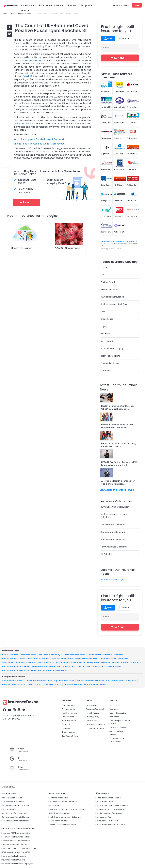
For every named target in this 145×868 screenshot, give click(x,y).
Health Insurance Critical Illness (17, 659)
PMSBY (39, 684)
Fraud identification (118, 713)
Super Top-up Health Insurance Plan (19, 662)
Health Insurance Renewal (73, 662)
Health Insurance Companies (114, 659)
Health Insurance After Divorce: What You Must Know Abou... (117, 407)
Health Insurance (22, 248)
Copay (104, 326)
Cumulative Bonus (110, 363)
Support (87, 5)
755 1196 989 (14, 719)
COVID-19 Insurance (67, 248)
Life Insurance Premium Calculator (110, 825)
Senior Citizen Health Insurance (127, 662)
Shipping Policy (92, 717)
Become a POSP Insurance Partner (16, 833)
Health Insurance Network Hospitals (19, 670)
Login (137, 5)
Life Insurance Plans (104, 817)
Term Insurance (69, 721)
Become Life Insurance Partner (14, 845)
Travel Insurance (69, 732)
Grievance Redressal (95, 709)
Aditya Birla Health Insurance (90, 680)
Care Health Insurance (35, 680)
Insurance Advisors (51, 5)
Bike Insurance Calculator (113, 532)
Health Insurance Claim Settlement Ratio (53, 659)
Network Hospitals (109, 289)
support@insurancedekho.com (25, 715)
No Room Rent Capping (112, 348)
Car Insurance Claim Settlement (15, 817)
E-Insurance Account (95, 728)
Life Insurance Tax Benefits (107, 821)
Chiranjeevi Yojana (53, 684)
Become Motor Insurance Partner (15, 837)
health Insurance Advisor (87, 659)
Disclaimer (114, 717)
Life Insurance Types (104, 802)
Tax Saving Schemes (71, 736)
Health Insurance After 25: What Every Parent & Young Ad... (118, 426)
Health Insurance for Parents (16, 666)
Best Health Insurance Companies (63, 802)
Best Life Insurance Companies (109, 813)
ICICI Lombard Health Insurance (121, 680)
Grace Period (107, 319)
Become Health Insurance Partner (16, 841)
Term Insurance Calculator (114, 547)
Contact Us (114, 705)
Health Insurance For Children (71, 666)
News (25, 10)
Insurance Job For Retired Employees (17, 864)
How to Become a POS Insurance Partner (19, 848)
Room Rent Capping (110, 356)
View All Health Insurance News (117, 490)
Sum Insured (107, 341)
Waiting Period (108, 282)
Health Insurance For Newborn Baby (104, 666)
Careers (113, 735)
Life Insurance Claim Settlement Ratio (112, 805)
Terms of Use (91, 721)
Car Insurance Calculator (113, 525)
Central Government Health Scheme (81, 684)
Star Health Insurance (12, 680)
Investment (67, 724)
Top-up (104, 267)
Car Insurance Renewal (12, 798)
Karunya (104, 684)
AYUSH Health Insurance (112, 297)
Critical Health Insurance (59, 813)
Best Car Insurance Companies (15, 821)
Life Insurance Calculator (113, 539)
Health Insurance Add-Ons (114, 304)
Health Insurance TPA (48, 662)
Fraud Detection (93, 713)
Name (106, 47)
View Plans (120, 58)
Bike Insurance (68, 709)
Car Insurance (68, 705)
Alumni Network (116, 731)
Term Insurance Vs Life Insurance (110, 809)
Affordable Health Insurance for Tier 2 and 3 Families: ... (118, 482)
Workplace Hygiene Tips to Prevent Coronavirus (40, 139)
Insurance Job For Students (13, 860)
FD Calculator (107, 554)
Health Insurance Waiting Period (53, 670)
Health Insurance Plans (31, 655)
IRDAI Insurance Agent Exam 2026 (16, 852)
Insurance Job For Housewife (14, 856)
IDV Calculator (8, 809)
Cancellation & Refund (96, 724)
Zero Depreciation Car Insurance (15, 805)
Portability (105, 334)
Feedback (114, 709)
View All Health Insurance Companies (119, 241)
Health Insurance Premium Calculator (114, 516)
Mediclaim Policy (52, 655)
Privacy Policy (92, 705)
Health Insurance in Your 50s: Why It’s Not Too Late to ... (119, 445)
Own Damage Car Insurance (14, 813)
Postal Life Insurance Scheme (108, 798)
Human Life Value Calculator (115, 507)
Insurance (27, 5)
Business (66, 728)
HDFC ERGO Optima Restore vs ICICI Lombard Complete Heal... (120, 464)
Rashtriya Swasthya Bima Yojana (18, 684)
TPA (102, 275)
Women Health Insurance (43, 666)
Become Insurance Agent (113, 579)
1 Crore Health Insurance (74, 655)
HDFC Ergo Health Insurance (61, 680)
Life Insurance (68, 717)
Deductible (106, 371)
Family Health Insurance (98, 662)
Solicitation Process (118, 727)
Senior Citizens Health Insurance (62, 825)
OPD (103, 312)
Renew (72, 5)
